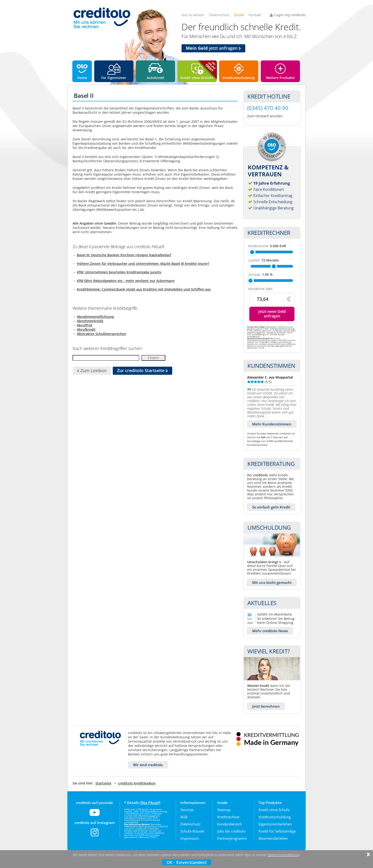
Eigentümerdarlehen (275, 824)
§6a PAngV (150, 803)
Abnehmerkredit (90, 321)
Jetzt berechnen (266, 706)
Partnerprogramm (232, 838)
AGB (184, 817)
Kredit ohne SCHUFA (197, 78)
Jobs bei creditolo (231, 831)
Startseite (103, 783)
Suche (239, 15)
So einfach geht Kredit (271, 507)
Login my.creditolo (290, 15)
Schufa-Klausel (192, 831)
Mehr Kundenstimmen (272, 424)
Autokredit (156, 78)
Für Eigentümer (114, 78)
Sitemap (224, 810)
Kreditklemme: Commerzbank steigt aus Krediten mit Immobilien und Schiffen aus (144, 289)
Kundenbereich (230, 824)
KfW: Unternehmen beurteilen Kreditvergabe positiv (119, 272)
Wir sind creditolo (148, 765)
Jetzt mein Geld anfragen (272, 314)
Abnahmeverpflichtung (95, 317)
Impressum (190, 838)
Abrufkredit (86, 329)
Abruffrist (85, 325)
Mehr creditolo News (270, 631)
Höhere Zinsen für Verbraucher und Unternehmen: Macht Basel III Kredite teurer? (143, 264)
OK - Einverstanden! (187, 862)
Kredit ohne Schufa (274, 810)
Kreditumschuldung (239, 78)
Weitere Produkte (280, 78)
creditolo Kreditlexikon (137, 783)
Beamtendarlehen (273, 838)
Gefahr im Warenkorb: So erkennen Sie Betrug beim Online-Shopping (276, 618)
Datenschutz (219, 15)
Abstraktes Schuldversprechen (102, 334)
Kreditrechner (228, 817)
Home (82, 78)
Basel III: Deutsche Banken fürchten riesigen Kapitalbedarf (124, 255)
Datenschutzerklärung (283, 855)
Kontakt (255, 15)
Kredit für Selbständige (277, 831)
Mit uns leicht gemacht (272, 582)
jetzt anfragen (213, 48)
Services (187, 810)
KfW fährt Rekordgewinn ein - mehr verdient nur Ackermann (126, 281)
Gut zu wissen (193, 15)
